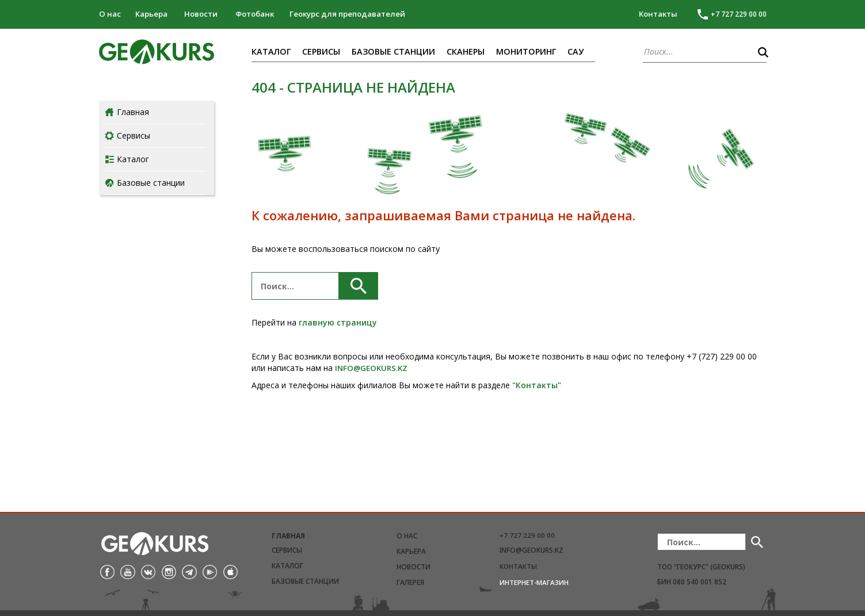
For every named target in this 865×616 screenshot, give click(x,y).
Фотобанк (255, 14)
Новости (201, 14)
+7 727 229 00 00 (527, 535)
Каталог (271, 51)
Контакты (658, 14)
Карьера (151, 14)
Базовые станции (393, 51)
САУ (576, 51)
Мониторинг (526, 51)
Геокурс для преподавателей (347, 14)
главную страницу (338, 322)
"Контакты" (537, 385)
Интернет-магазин (534, 582)
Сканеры (466, 51)
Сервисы (321, 51)
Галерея (410, 582)
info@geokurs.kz (531, 550)
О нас (110, 14)
